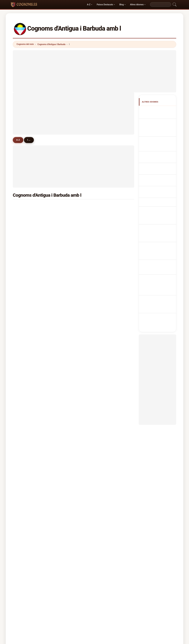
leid (23, 403)
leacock (66, 432)
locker (24, 264)
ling (23, 366)
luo (105, 396)
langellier (67, 439)
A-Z (89, 5)
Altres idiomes (137, 5)
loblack (66, 403)
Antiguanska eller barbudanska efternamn (159, 208)
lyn (105, 293)
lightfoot (108, 330)
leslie (106, 352)
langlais (25, 293)
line (105, 300)
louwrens (108, 432)
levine (106, 381)
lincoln (24, 278)
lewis (23, 205)
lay (105, 249)
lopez (24, 257)
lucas (106, 286)
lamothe (66, 322)
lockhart (66, 235)
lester (65, 366)
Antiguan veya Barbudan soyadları (157, 217)
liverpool (108, 264)
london (66, 257)
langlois (25, 432)
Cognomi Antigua (158, 141)
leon (64, 352)
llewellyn (66, 330)
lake (64, 205)
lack (105, 403)
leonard (107, 278)
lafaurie (66, 374)
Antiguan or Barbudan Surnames (159, 117)
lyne (105, 257)
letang (106, 366)
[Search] (161, 5)
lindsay (66, 227)
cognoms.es (94, 600)
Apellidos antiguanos (160, 110)
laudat (65, 278)
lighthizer (67, 410)
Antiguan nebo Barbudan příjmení (157, 165)
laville (106, 227)
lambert (107, 220)
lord (64, 271)
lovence (25, 249)
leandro (107, 417)
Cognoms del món (25, 44)
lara (23, 396)
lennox (24, 359)
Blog (122, 5)
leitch (24, 344)
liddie (24, 374)
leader (106, 439)
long (105, 315)
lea (22, 388)
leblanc (107, 271)
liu (104, 337)
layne (23, 271)
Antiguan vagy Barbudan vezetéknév (158, 191)
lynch (65, 220)
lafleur (65, 344)
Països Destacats (105, 5)
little (23, 322)
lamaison (25, 439)
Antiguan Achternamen (161, 158)
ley (22, 286)
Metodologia (54, 612)
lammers (25, 337)
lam (64, 388)
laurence (66, 417)
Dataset (122, 612)
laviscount (26, 235)
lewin (23, 308)
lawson (24, 330)
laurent (66, 242)
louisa (65, 293)
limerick (25, 242)
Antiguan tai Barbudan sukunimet (159, 182)
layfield (24, 425)
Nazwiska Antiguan (159, 152)
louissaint (67, 396)
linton (65, 315)
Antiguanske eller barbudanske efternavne (159, 174)
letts (23, 352)
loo (105, 359)
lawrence (108, 213)
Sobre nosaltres (74, 612)
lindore (24, 410)
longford (66, 264)
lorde (23, 300)
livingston (108, 388)
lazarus (66, 337)
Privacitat (136, 612)
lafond (65, 381)
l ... (30, 140)
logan (65, 359)
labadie (66, 249)
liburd (106, 242)
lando (24, 447)
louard (24, 315)
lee (105, 205)
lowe (64, 308)
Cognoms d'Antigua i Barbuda (51, 44)
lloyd (64, 213)
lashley (107, 322)
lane (105, 344)
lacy (23, 417)
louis (106, 308)
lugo (23, 381)
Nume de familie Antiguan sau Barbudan (159, 200)
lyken (106, 425)
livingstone (109, 235)
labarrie (107, 374)
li (63, 286)
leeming (107, 410)
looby (24, 213)
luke (23, 220)
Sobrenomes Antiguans (161, 147)
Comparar (107, 612)
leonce (65, 425)
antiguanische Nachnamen (155, 134)
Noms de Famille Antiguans (157, 125)
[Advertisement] (94, 71)
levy (64, 300)
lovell (23, 227)
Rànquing (92, 612)
